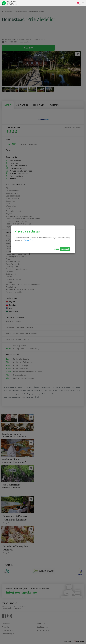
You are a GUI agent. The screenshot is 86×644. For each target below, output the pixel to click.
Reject (56, 249)
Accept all (65, 249)
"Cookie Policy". (29, 240)
